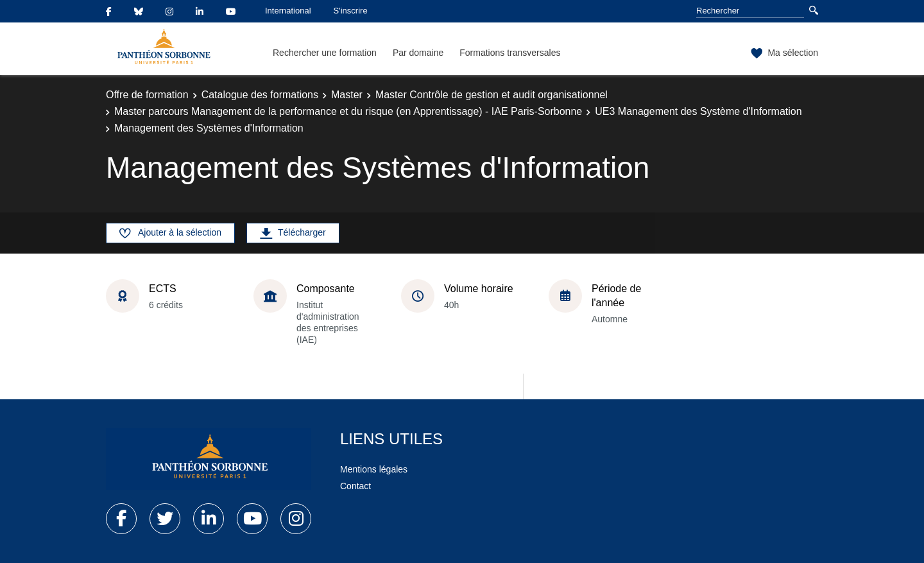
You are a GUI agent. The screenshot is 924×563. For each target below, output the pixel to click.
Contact (355, 486)
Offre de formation (147, 95)
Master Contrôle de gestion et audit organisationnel (492, 95)
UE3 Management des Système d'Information (698, 111)
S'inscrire (351, 11)
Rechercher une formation (325, 53)
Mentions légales (374, 469)
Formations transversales (510, 53)
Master (347, 95)
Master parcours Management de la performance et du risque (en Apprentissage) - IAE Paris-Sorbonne (348, 111)
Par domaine (418, 53)
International (288, 11)
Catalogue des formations (260, 95)
